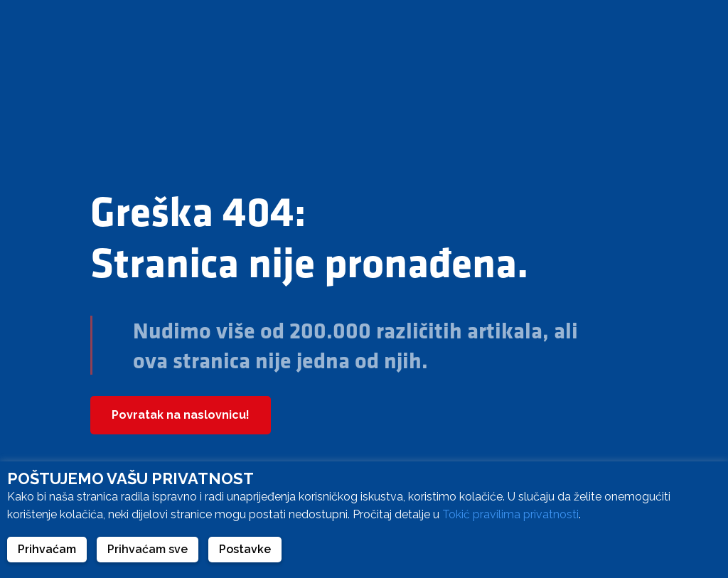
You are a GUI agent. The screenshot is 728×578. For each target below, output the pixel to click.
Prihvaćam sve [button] (148, 549)
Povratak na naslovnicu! (181, 415)
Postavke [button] (245, 549)
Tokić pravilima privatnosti (510, 514)
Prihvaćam (47, 549)
